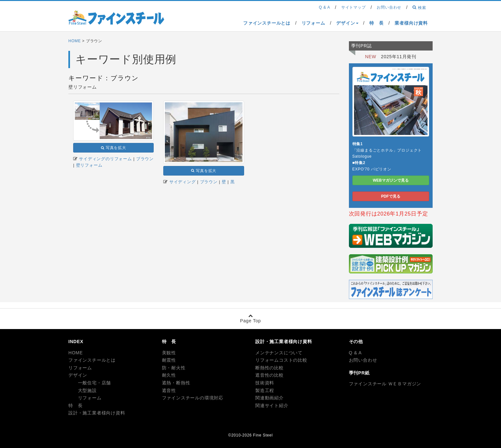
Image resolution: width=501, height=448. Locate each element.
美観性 (169, 353)
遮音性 (169, 390)
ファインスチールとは (92, 360)
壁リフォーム (89, 165)
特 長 (75, 405)
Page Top (250, 318)
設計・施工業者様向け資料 (97, 413)
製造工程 (265, 390)
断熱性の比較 (270, 368)
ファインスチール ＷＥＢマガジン (385, 384)
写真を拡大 (114, 148)
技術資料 (265, 383)
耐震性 (169, 360)
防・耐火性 (174, 368)
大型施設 (83, 390)
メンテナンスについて (279, 353)
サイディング (183, 182)
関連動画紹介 (270, 398)
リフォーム (80, 368)
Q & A (355, 353)
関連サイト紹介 (272, 405)
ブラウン (145, 159)
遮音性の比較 (270, 375)
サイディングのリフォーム (105, 159)
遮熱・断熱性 (176, 383)
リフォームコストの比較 (281, 360)
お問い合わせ (363, 360)
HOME (75, 41)
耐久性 (169, 375)
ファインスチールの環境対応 (193, 398)
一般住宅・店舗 (90, 383)
